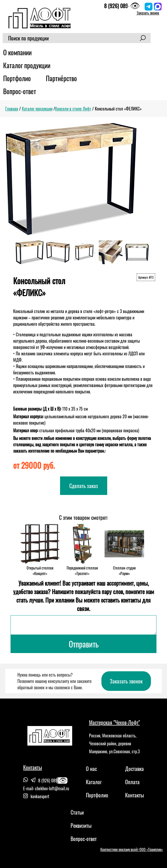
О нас (91, 769)
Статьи (77, 812)
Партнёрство (61, 78)
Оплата (132, 782)
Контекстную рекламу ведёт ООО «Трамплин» (132, 849)
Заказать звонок (148, 13)
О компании (17, 52)
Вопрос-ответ (20, 91)
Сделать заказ (84, 486)
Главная (12, 109)
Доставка (134, 769)
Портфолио (17, 78)
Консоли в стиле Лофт (73, 109)
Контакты (134, 795)
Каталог (94, 782)
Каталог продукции (27, 65)
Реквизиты (81, 825)
